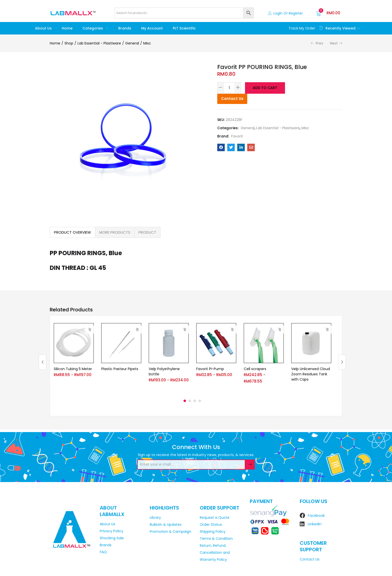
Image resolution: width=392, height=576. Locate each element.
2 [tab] (190, 401)
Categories (95, 28)
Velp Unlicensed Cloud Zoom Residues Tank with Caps (311, 374)
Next (334, 43)
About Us (43, 28)
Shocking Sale (112, 538)
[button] (328, 13)
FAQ (103, 552)
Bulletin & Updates (166, 525)
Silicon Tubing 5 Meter (73, 369)
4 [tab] (200, 401)
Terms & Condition (216, 539)
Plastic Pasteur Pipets (120, 369)
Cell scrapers (255, 369)
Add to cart (265, 88)
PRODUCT (147, 232)
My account (152, 28)
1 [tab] (185, 401)
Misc (147, 43)
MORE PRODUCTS (115, 232)
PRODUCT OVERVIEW (72, 232)
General (132, 43)
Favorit (237, 136)
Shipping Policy (213, 532)
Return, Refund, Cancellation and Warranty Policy (215, 553)
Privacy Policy (111, 531)
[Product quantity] (229, 88)
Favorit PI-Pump (210, 369)
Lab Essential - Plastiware (99, 43)
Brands (125, 28)
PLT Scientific (184, 28)
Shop (69, 43)
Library (155, 518)
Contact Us (232, 98)
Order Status (211, 525)
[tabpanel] (74, 358)
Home (67, 28)
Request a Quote (215, 518)
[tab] (72, 232)
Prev (319, 43)
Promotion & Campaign (170, 532)
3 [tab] (195, 401)
